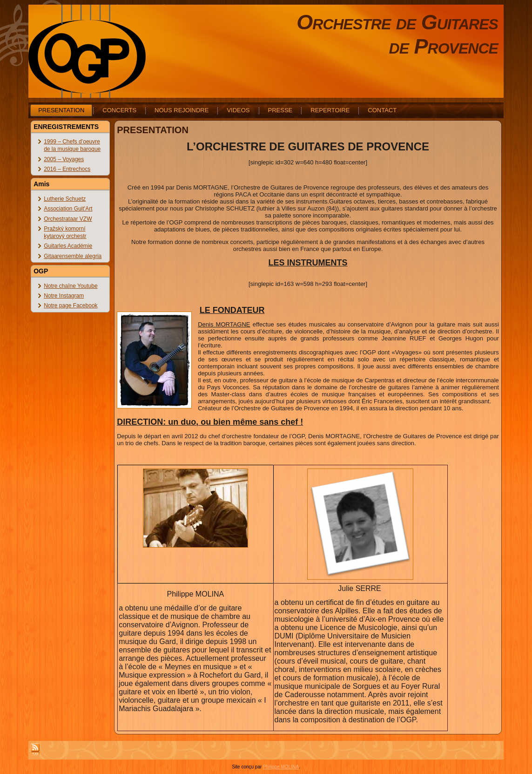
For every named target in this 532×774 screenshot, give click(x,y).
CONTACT (382, 110)
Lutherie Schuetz (65, 199)
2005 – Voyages (64, 159)
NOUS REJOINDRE (182, 110)
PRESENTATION (61, 110)
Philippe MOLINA (281, 767)
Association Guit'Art (68, 209)
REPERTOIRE (330, 110)
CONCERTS (119, 110)
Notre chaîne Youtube (71, 286)
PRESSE (280, 110)
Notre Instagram (64, 296)
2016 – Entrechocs (67, 169)
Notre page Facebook (71, 306)
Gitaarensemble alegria (73, 256)
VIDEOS (238, 110)
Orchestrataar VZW (68, 219)
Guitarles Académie (68, 246)
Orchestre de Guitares (397, 22)
